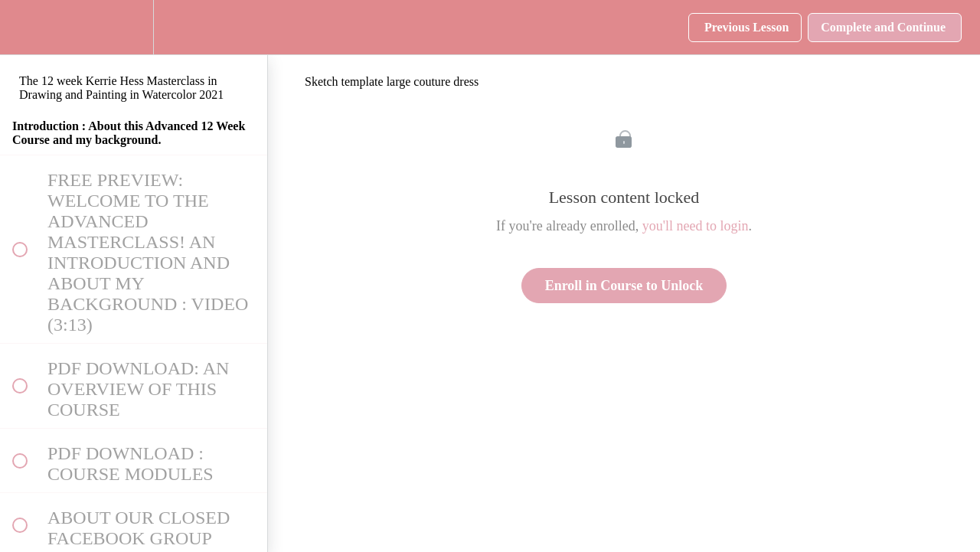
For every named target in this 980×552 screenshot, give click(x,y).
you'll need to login (696, 226)
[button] (19, 27)
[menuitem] (134, 27)
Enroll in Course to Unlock (624, 286)
